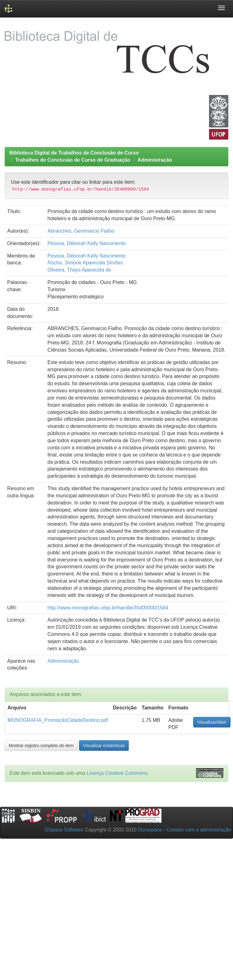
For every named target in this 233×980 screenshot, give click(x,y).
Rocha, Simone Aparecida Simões (85, 263)
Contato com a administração (199, 830)
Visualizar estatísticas (104, 746)
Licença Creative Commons (117, 773)
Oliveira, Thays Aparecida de (79, 270)
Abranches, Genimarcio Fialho (81, 231)
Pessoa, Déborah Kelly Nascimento (87, 243)
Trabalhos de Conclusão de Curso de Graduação (73, 160)
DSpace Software (64, 830)
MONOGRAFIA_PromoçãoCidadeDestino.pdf (58, 720)
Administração (155, 160)
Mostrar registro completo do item (41, 746)
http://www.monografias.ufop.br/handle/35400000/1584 (108, 608)
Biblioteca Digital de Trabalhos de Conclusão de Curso (74, 153)
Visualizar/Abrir (212, 722)
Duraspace (150, 830)
